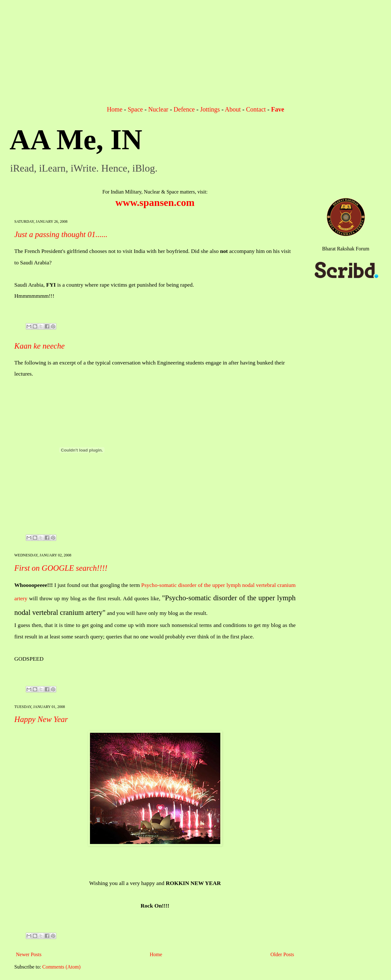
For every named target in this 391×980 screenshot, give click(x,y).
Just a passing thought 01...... (61, 234)
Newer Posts (29, 954)
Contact (256, 109)
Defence (184, 109)
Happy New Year (41, 719)
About (233, 109)
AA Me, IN (76, 140)
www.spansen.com (155, 202)
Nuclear (158, 109)
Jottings (210, 109)
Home (115, 109)
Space (135, 109)
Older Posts (282, 954)
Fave (278, 109)
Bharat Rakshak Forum (346, 249)
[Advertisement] (195, 57)
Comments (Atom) (61, 967)
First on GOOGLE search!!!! (61, 568)
